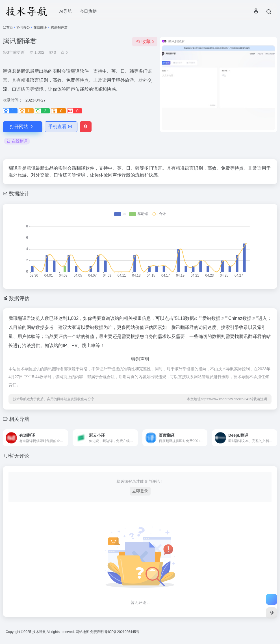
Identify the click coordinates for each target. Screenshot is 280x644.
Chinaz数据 (240, 318)
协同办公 (23, 27)
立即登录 (140, 491)
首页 (10, 27)
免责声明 (97, 632)
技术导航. (39, 632)
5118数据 (185, 318)
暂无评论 (19, 456)
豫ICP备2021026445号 (122, 632)
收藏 (145, 41)
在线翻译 (40, 27)
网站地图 (83, 632)
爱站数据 (211, 318)
